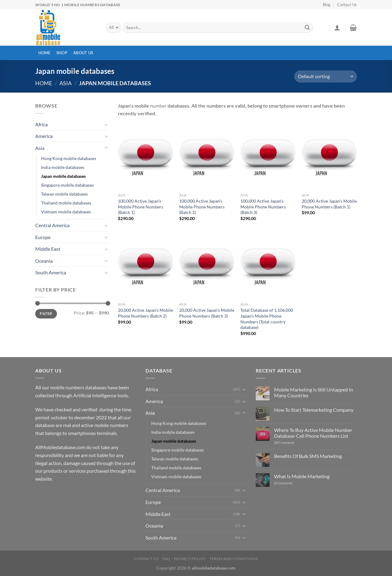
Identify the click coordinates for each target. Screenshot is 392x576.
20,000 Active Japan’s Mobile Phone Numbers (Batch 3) (207, 313)
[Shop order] (326, 76)
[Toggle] (106, 124)
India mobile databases (63, 167)
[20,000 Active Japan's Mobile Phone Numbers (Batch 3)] (207, 266)
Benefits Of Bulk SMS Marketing (308, 456)
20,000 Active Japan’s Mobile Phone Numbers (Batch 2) (145, 313)
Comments (284, 442)
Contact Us (347, 5)
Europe (43, 237)
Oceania (44, 261)
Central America (52, 225)
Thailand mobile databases (66, 203)
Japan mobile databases (63, 176)
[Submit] (307, 28)
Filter (46, 313)
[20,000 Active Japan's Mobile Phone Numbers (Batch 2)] (145, 266)
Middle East (48, 249)
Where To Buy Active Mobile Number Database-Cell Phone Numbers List (313, 433)
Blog (327, 5)
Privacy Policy (190, 559)
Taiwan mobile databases (64, 194)
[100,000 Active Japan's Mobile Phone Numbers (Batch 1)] (145, 157)
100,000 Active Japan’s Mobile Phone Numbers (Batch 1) (141, 207)
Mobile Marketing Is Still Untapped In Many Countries (314, 392)
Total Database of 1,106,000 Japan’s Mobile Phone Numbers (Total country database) (267, 319)
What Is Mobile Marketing (302, 476)
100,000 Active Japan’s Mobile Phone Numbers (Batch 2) (202, 207)
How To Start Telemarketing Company (314, 410)
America (44, 136)
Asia (66, 83)
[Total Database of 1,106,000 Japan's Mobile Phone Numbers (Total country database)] (268, 266)
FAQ (166, 559)
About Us (83, 53)
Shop (62, 53)
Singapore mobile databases (67, 185)
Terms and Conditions (234, 559)
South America (51, 272)
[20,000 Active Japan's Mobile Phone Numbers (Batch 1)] (329, 157)
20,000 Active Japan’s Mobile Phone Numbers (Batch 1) (329, 204)
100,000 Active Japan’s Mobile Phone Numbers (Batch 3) (263, 207)
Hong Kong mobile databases (69, 158)
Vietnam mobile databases (66, 212)
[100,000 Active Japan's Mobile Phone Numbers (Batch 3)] (268, 157)
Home (44, 53)
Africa (41, 124)
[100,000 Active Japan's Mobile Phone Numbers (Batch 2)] (207, 157)
